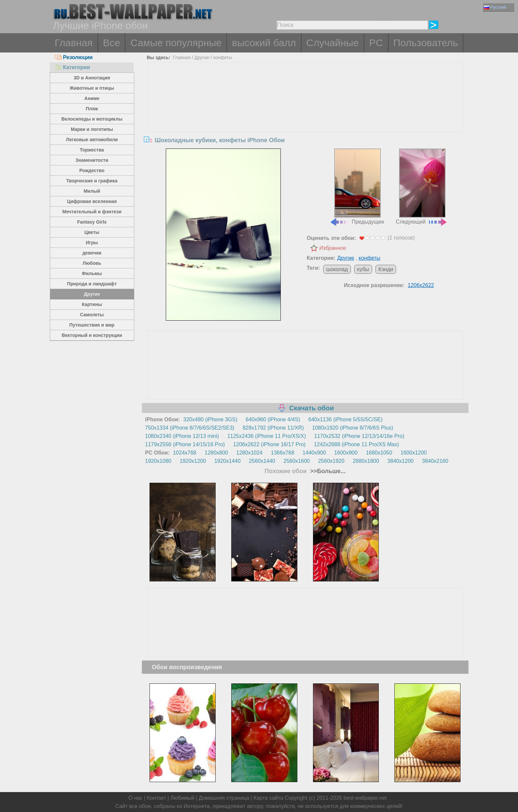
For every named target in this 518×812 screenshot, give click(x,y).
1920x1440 (227, 461)
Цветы (92, 232)
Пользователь (426, 43)
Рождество (92, 170)
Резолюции (74, 57)
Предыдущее (357, 187)
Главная (74, 43)
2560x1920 (331, 461)
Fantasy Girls (92, 222)
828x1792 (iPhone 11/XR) (273, 428)
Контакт (156, 798)
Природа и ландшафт (92, 284)
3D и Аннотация (92, 78)
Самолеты (92, 315)
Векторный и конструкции (92, 335)
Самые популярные (176, 43)
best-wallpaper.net (365, 798)
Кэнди (386, 269)
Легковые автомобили (92, 140)
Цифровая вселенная (92, 201)
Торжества (92, 150)
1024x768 (184, 453)
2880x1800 (366, 461)
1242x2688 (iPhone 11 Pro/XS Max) (357, 444)
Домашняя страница (224, 798)
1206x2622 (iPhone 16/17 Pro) (269, 444)
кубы (363, 269)
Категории (72, 67)
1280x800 (216, 453)
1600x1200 (414, 453)
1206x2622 (421, 285)
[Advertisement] (305, 113)
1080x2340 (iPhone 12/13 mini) (182, 436)
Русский (495, 7)
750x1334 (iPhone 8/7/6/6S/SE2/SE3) (190, 428)
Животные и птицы (92, 88)
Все (112, 43)
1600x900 (346, 453)
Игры (92, 243)
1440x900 (314, 453)
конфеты (222, 57)
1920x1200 (193, 461)
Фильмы (92, 273)
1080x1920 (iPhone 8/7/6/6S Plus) (353, 428)
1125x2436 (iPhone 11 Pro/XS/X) (267, 436)
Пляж (92, 109)
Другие (92, 294)
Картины (92, 304)
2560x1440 (262, 461)
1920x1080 (158, 461)
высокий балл (264, 43)
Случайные (333, 43)
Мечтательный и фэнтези (92, 212)
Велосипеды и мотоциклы (92, 119)
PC (376, 43)
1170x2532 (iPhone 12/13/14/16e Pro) (359, 436)
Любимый (182, 798)
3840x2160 (435, 461)
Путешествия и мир (92, 325)
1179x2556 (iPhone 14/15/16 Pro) (185, 444)
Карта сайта (268, 798)
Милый (92, 191)
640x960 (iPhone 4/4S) (273, 419)
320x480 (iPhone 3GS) (210, 419)
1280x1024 (249, 453)
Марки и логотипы (92, 129)
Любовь (92, 263)
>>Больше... (327, 471)
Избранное (333, 248)
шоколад (337, 269)
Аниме (92, 98)
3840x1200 (401, 461)
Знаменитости (92, 160)
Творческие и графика (92, 181)
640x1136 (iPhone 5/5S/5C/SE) (345, 419)
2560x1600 (297, 461)
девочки (92, 253)
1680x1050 (379, 453)
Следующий (422, 187)
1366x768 (282, 453)
